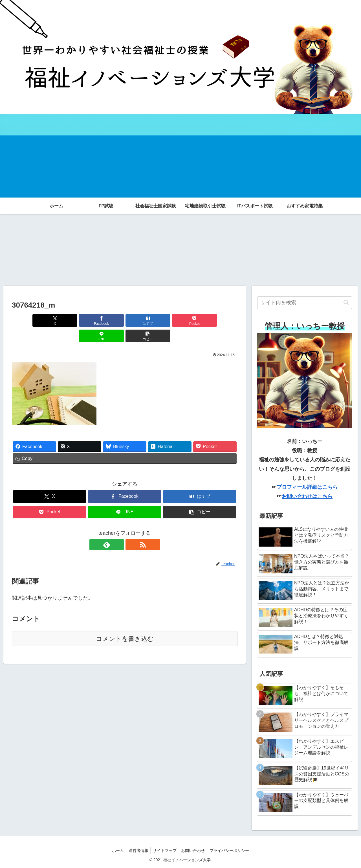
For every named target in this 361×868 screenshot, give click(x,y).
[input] (305, 303)
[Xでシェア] (30, 320)
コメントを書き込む (125, 623)
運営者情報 (137, 851)
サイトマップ (165, 851)
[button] (219, 320)
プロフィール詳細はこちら (307, 487)
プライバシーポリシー (232, 851)
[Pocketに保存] (144, 320)
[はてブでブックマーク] (106, 320)
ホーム (115, 851)
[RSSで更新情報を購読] (131, 529)
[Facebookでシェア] (68, 320)
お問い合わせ (194, 851)
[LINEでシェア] (182, 320)
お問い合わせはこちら (307, 496)
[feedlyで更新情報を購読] (118, 529)
